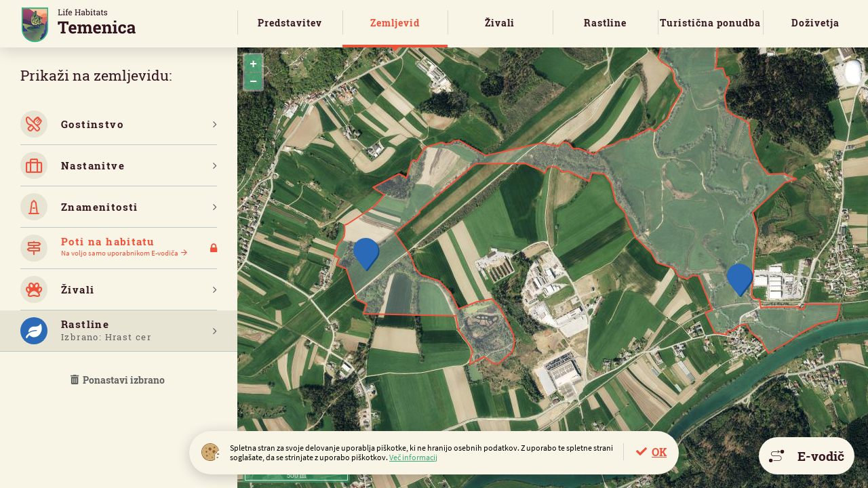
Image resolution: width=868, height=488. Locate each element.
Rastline (605, 23)
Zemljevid (395, 23)
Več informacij (413, 457)
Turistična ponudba (710, 23)
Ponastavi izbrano (119, 380)
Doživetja (815, 23)
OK (659, 452)
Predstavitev (290, 23)
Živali (500, 23)
